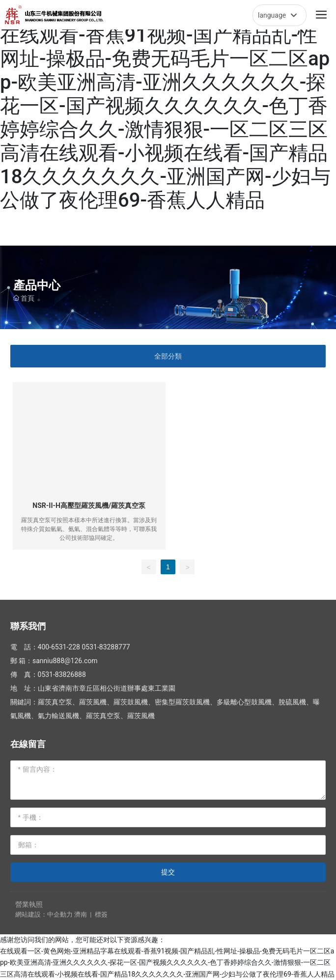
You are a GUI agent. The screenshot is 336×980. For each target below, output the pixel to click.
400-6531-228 (59, 647)
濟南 (81, 914)
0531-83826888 (62, 674)
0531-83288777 (106, 647)
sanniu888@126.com (65, 661)
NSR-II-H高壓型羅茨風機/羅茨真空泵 (89, 505)
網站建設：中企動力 (44, 914)
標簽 (101, 914)
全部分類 (168, 356)
